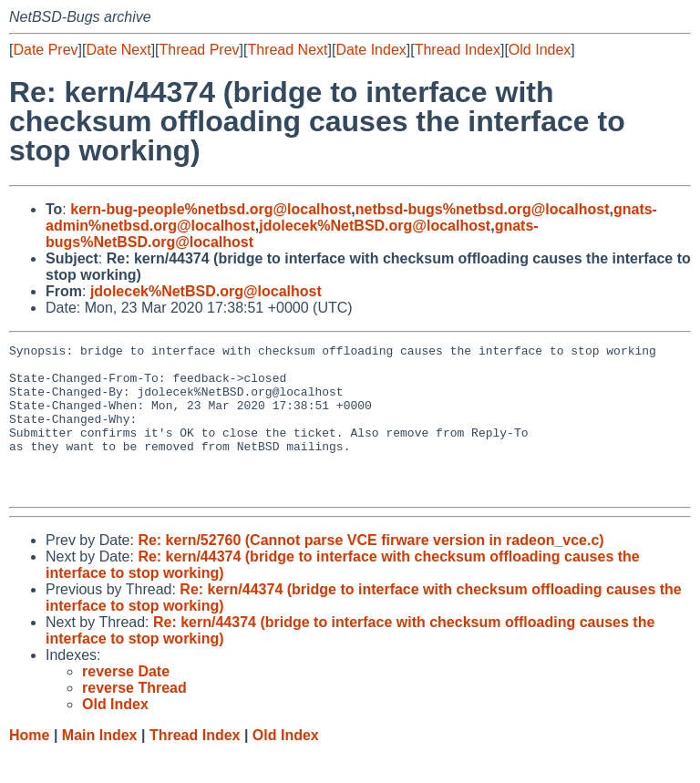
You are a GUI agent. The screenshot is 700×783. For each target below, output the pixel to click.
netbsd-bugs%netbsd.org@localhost (483, 209)
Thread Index (458, 50)
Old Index (540, 50)
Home (29, 765)
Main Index (100, 765)
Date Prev (45, 50)
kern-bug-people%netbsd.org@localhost (211, 209)
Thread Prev (200, 50)
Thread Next (287, 50)
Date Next (118, 50)
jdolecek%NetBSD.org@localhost (375, 226)
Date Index (371, 50)
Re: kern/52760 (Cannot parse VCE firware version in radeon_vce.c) (371, 570)
